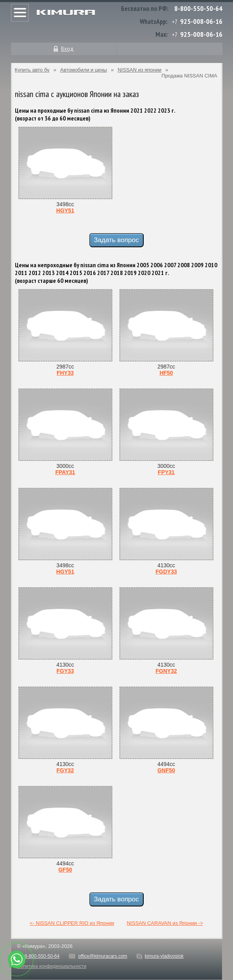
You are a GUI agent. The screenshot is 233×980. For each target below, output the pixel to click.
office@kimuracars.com (103, 956)
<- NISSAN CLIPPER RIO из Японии (72, 923)
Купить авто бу (32, 70)
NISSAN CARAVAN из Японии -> (165, 923)
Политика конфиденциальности (52, 966)
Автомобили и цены (84, 70)
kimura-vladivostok (164, 956)
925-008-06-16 (201, 21)
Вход (67, 49)
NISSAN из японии (139, 70)
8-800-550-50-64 (198, 8)
